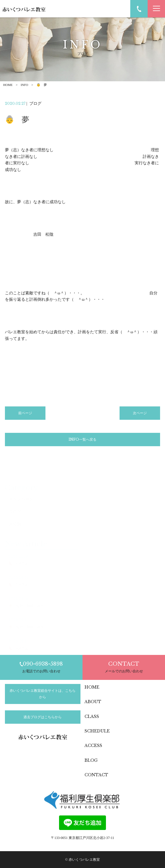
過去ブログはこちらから (43, 717)
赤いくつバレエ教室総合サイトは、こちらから (43, 694)
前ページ (25, 413)
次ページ (140, 413)
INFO (25, 85)
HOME (8, 85)
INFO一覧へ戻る (82, 439)
